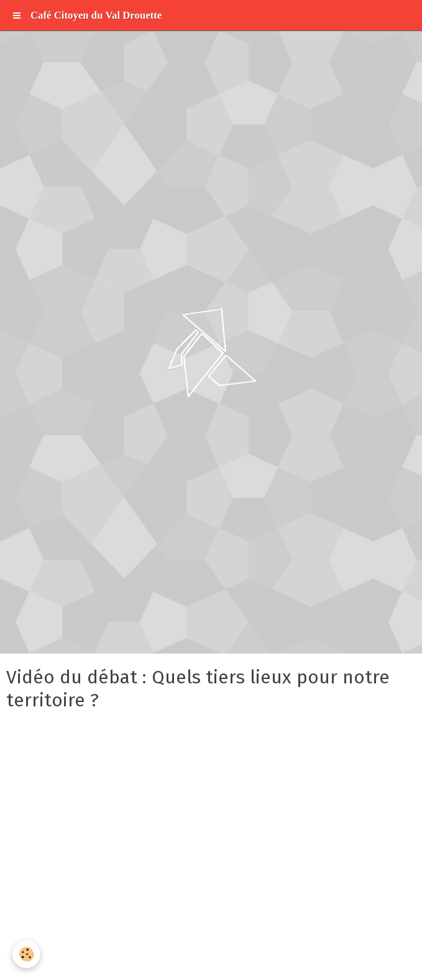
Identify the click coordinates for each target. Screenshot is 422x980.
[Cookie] (26, 954)
